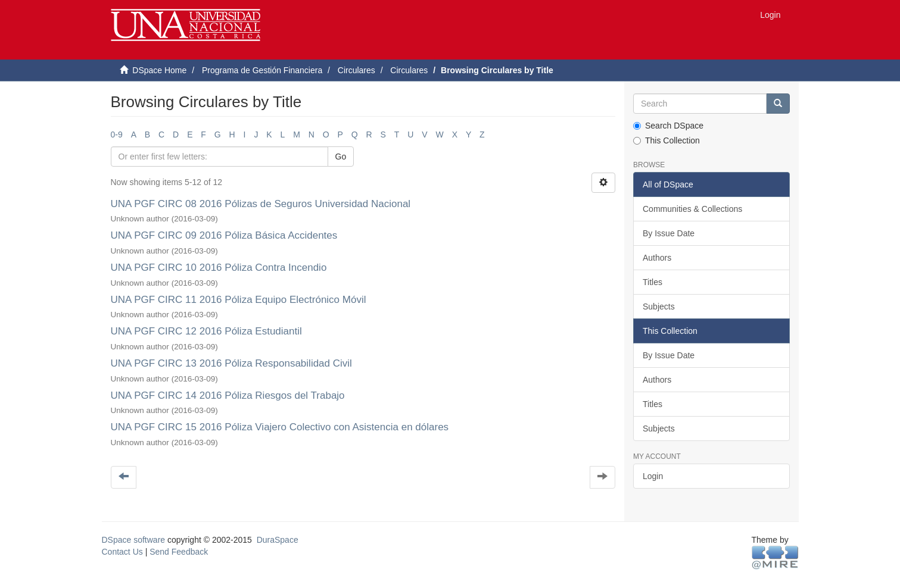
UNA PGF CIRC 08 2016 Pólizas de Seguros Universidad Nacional (261, 204)
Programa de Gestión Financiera (262, 70)
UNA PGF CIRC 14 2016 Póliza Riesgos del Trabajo (228, 395)
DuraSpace (278, 540)
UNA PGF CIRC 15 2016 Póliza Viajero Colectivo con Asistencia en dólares (280, 427)
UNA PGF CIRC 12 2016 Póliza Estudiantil (206, 331)
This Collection (667, 140)
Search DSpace (668, 126)
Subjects (659, 306)
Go (341, 157)
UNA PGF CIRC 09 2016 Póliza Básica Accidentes (224, 235)
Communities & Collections (692, 209)
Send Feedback (179, 552)
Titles (653, 282)
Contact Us (122, 552)
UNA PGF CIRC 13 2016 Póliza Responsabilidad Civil (231, 363)
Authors (657, 258)
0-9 (117, 135)
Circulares (356, 70)
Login (653, 476)
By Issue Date (669, 233)
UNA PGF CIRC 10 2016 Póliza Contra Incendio (219, 268)
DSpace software (134, 540)
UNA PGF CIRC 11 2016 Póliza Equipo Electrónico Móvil (239, 300)
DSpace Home (159, 70)
